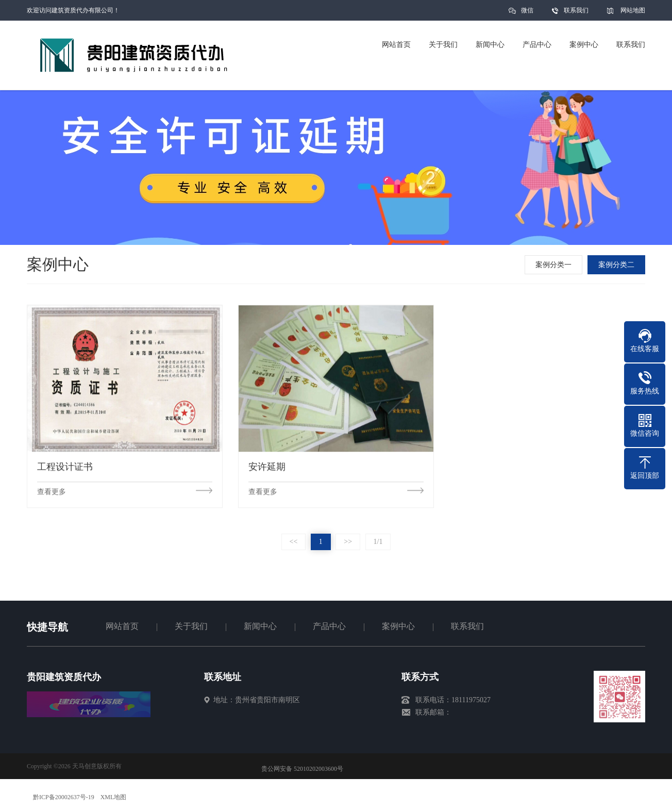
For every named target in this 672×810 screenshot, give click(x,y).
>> (348, 542)
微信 (527, 14)
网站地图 (633, 10)
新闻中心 (260, 626)
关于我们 (191, 626)
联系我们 (576, 10)
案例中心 (398, 626)
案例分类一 (556, 265)
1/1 (378, 542)
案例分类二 (618, 265)
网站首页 (122, 626)
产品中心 (329, 626)
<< (294, 542)
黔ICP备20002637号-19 (64, 797)
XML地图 (114, 797)
